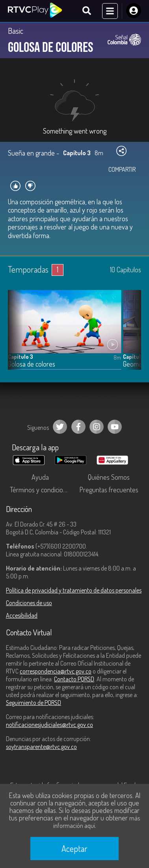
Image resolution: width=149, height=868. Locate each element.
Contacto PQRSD (74, 679)
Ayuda (40, 477)
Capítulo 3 (20, 357)
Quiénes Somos (109, 477)
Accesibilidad (22, 615)
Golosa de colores (32, 364)
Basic (16, 31)
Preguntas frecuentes (109, 490)
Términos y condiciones (41, 490)
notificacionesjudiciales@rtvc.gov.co (49, 725)
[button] (131, 336)
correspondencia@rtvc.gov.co (56, 671)
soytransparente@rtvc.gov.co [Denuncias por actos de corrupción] (41, 747)
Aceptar (74, 848)
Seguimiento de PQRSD (34, 703)
